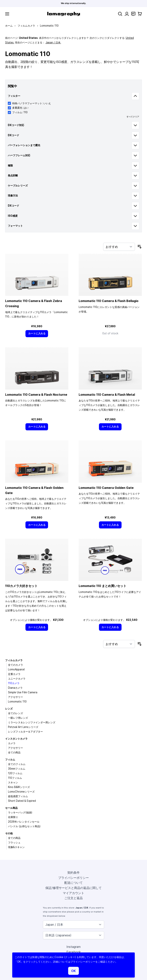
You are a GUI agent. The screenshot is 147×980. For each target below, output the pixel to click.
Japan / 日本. (53, 42)
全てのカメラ (16, 665)
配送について (73, 883)
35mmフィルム (17, 769)
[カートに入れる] (37, 334)
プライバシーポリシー (73, 878)
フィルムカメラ (26, 26)
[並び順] (119, 247)
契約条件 (73, 873)
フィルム (10, 759)
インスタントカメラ (16, 739)
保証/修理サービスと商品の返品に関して (73, 888)
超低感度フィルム (18, 796)
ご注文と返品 (73, 898)
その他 (9, 833)
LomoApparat (16, 669)
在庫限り (13, 817)
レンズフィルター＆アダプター (25, 732)
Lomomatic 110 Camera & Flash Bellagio (109, 301)
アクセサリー (16, 697)
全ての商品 (14, 752)
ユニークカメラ (17, 679)
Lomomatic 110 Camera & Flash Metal (107, 395)
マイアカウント (73, 893)
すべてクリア (133, 117)
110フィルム (15, 778)
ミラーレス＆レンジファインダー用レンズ (32, 722)
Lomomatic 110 (17, 702)
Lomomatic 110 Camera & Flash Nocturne (36, 395)
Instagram (73, 947)
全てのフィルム (17, 764)
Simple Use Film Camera (23, 692)
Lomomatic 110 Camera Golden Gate (106, 488)
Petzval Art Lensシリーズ (23, 727)
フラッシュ (14, 842)
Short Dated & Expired (22, 801)
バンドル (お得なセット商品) (24, 826)
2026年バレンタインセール (24, 822)
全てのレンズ (16, 713)
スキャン (13, 782)
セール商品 (11, 808)
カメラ (12, 743)
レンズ (9, 709)
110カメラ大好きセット (21, 586)
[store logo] (64, 14)
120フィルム (15, 773)
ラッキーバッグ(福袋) (20, 812)
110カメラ (14, 683)
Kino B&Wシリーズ (19, 787)
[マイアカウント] (127, 14)
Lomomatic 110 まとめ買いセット (102, 586)
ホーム (9, 26)
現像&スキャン (16, 847)
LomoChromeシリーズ (21, 792)
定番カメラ (14, 674)
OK (73, 971)
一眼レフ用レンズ (18, 718)
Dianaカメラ (15, 688)
